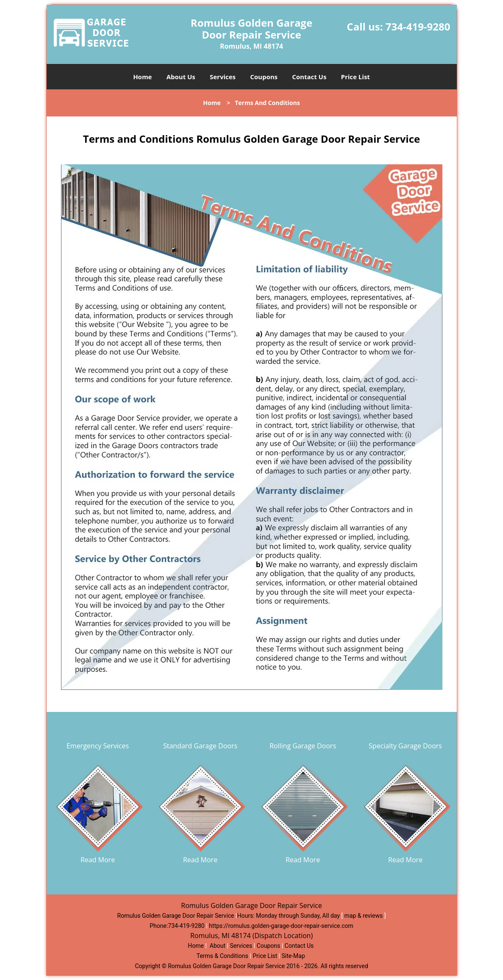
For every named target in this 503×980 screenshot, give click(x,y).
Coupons (264, 77)
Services (223, 77)
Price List (356, 77)
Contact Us (309, 77)
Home (142, 77)
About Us (181, 77)
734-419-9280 (418, 26)
